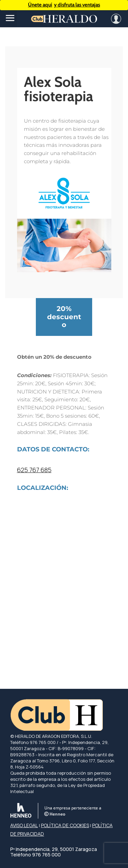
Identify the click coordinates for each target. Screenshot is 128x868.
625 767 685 (34, 470)
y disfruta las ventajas (64, 5)
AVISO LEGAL (24, 825)
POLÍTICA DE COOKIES (65, 825)
